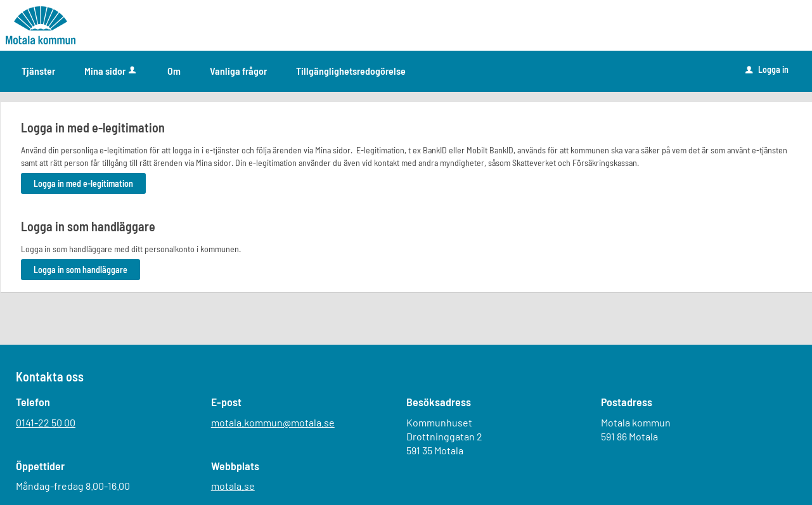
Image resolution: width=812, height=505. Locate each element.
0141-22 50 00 (46, 422)
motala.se (233, 486)
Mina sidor (111, 71)
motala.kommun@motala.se (273, 422)
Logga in (767, 69)
